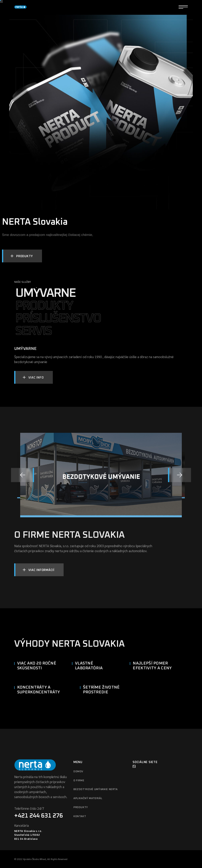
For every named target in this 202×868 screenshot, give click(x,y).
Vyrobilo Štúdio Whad (34, 859)
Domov (78, 772)
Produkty (81, 807)
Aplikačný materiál (88, 798)
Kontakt (80, 816)
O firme (79, 781)
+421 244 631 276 (38, 816)
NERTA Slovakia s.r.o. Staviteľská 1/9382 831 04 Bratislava (28, 835)
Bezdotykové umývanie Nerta (95, 789)
